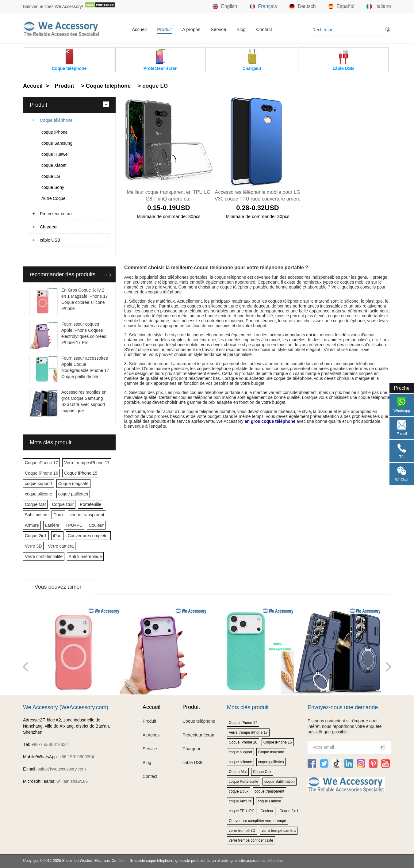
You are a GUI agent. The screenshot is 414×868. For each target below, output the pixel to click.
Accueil (139, 29)
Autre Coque (54, 198)
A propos (191, 29)
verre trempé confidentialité (251, 840)
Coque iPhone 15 (81, 473)
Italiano (379, 6)
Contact (264, 29)
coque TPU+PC (242, 811)
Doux (58, 515)
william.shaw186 (72, 781)
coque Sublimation (280, 782)
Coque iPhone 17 (41, 463)
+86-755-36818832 (50, 744)
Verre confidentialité (44, 556)
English (225, 6)
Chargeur (49, 227)
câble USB (50, 240)
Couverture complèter (88, 536)
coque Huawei (55, 154)
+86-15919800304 (77, 757)
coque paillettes (73, 494)
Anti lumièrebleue (85, 556)
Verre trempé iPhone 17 (87, 463)
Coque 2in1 (36, 536)
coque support (38, 484)
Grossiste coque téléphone (151, 861)
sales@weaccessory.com (61, 769)
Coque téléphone (56, 120)
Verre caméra (61, 546)
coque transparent (87, 515)
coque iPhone (55, 132)
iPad (57, 536)
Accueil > (37, 86)
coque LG (51, 176)
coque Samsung (57, 143)
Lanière (52, 525)
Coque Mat (35, 504)
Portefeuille (90, 504)
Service (218, 29)
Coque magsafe (73, 484)
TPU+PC (74, 525)
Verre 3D (33, 546)
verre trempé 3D (242, 831)
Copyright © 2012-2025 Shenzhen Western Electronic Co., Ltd (74, 861)
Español (341, 6)
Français (263, 6)
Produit (164, 29)
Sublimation (36, 515)
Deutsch (303, 6)
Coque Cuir (63, 504)
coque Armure (240, 801)
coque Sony (53, 187)
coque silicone (38, 494)
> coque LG (152, 86)
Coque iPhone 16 (41, 473)
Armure (32, 525)
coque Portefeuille (243, 782)
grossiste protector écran (196, 861)
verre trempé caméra (279, 831)
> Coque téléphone (105, 86)
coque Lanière (270, 801)
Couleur (96, 525)
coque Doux (239, 791)
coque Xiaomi (54, 165)
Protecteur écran (56, 214)
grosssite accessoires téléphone (257, 861)
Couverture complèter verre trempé (257, 821)
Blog (241, 29)
